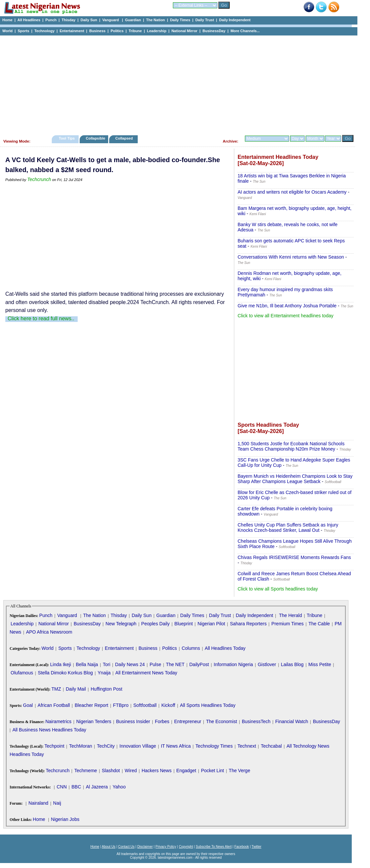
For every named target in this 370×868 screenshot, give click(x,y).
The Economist (222, 721)
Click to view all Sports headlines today (278, 589)
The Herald (291, 615)
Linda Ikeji (61, 664)
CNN (62, 787)
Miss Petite (320, 664)
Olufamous (22, 673)
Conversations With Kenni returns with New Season (291, 257)
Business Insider (133, 721)
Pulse (155, 664)
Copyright (186, 847)
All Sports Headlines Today (208, 705)
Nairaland (38, 803)
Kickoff (168, 705)
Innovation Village (138, 746)
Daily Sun (89, 20)
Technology (44, 31)
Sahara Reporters (248, 624)
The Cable (319, 624)
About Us (109, 847)
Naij (57, 803)
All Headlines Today (225, 648)
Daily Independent (235, 20)
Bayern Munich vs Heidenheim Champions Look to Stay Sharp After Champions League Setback (295, 479)
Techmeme (86, 771)
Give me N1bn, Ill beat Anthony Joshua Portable (287, 306)
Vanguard (111, 20)
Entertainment (72, 31)
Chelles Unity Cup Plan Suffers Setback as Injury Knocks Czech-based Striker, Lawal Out (288, 527)
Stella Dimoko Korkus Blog (65, 673)
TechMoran (80, 746)
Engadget (186, 771)
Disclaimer (145, 847)
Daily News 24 (130, 664)
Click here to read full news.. (41, 318)
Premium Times (288, 624)
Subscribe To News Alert (214, 847)
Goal (28, 705)
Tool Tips (67, 138)
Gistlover (267, 664)
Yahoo (119, 787)
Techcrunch (39, 179)
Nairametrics (59, 721)
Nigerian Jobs (65, 819)
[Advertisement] (176, 84)
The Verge (239, 771)
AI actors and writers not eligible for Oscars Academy (292, 192)
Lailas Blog (292, 664)
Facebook (242, 847)
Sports (23, 31)
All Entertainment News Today (147, 673)
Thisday (69, 20)
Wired (131, 771)
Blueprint (184, 624)
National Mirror (185, 31)
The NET (175, 664)
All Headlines (29, 20)
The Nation (155, 20)
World (7, 31)
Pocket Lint (213, 771)
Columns (191, 648)
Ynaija (104, 673)
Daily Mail (76, 689)
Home (7, 20)
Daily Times (180, 20)
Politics (117, 31)
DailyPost (199, 664)
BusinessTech (256, 721)
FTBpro (121, 705)
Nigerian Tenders (94, 721)
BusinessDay (214, 31)
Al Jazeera (97, 787)
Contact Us (126, 847)
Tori (107, 664)
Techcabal (271, 746)
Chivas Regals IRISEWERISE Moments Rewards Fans (294, 557)
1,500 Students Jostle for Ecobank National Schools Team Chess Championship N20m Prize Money (291, 446)
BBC (76, 787)
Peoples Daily (156, 624)
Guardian (133, 20)
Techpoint (54, 746)
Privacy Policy (166, 847)
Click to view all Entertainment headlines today (286, 316)
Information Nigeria (233, 664)
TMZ (56, 689)
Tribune (135, 31)
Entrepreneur (188, 721)
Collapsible (95, 138)
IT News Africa (176, 746)
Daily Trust (205, 20)
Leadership (157, 31)
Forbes (162, 721)
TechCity (106, 746)
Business (97, 31)
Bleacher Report (91, 705)
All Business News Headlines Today (49, 730)
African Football (54, 705)
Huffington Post (106, 689)
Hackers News (157, 771)
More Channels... (245, 31)
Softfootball (145, 705)
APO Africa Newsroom (49, 632)
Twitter (256, 847)
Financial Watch (292, 721)
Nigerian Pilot (211, 624)
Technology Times (214, 746)
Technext (247, 746)
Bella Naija (87, 664)
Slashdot (111, 771)
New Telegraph (121, 624)
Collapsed (125, 138)
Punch (51, 20)
